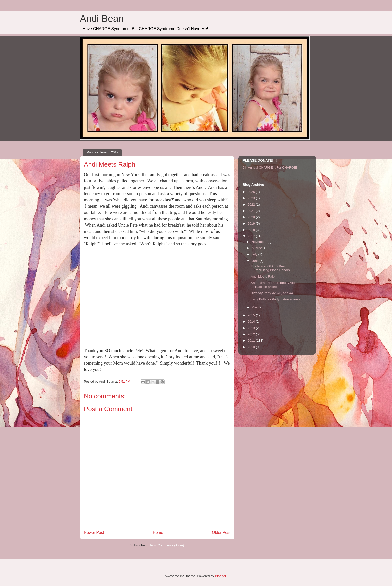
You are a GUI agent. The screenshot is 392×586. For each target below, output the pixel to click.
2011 (252, 341)
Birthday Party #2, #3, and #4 (272, 293)
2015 (252, 315)
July (255, 254)
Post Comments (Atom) (167, 545)
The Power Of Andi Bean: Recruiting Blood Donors (270, 268)
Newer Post (94, 533)
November (260, 242)
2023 (252, 198)
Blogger (220, 576)
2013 (252, 328)
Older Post (221, 533)
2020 (252, 217)
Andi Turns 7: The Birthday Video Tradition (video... (274, 285)
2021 (252, 211)
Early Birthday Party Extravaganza (275, 299)
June (256, 261)
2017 (252, 236)
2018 (252, 230)
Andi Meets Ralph (264, 276)
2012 (252, 334)
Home (158, 533)
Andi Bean (102, 19)
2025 (252, 192)
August (257, 248)
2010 (252, 347)
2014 (252, 322)
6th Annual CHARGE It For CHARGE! (270, 167)
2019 (252, 223)
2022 (252, 204)
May (255, 307)
